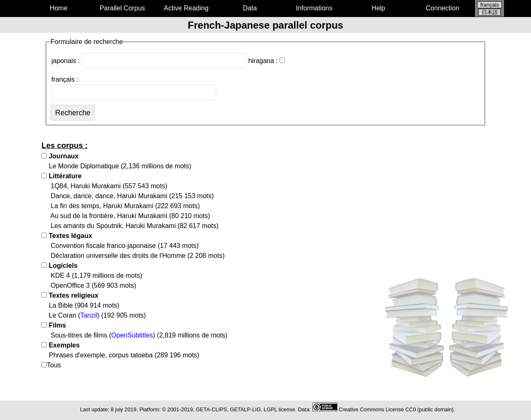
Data (250, 8)
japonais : (149, 61)
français (490, 5)
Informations (314, 8)
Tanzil (89, 315)
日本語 (490, 12)
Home (59, 8)
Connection (442, 8)
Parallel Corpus (122, 8)
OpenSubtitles (132, 335)
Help (379, 8)
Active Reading (186, 8)
